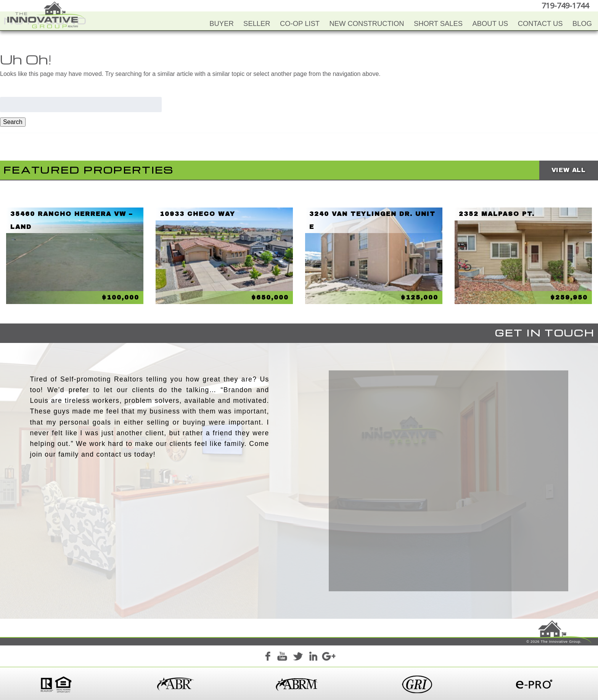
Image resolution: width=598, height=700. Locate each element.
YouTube (283, 658)
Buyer (221, 23)
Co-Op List (300, 23)
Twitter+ (298, 658)
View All (569, 170)
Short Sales (438, 23)
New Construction (367, 23)
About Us (490, 23)
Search (13, 122)
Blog (582, 23)
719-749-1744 (565, 6)
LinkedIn (313, 658)
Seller (257, 23)
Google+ (328, 658)
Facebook (267, 658)
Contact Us (540, 23)
